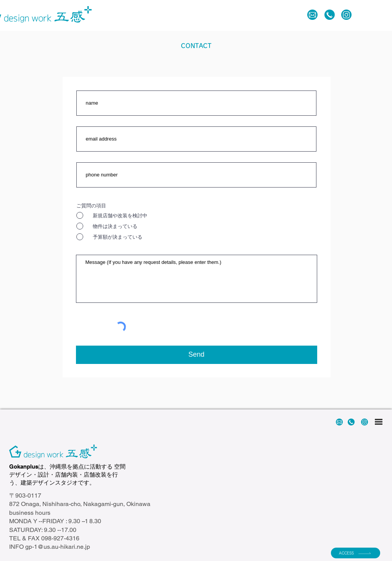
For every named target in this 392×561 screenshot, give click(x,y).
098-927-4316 (60, 538)
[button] (362, 15)
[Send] (197, 355)
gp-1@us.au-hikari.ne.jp (58, 547)
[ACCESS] (356, 553)
